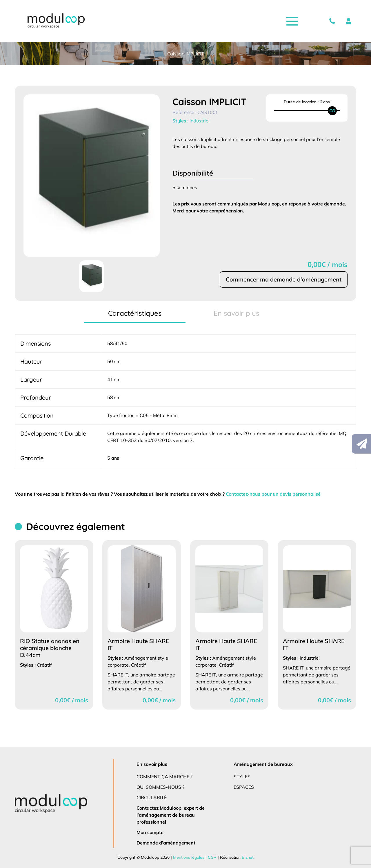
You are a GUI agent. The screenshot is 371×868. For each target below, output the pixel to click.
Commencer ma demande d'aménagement (283, 279)
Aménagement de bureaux (263, 764)
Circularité (152, 797)
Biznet (246, 857)
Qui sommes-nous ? (161, 787)
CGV (211, 857)
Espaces (244, 787)
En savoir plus (152, 764)
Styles (242, 776)
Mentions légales (189, 857)
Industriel (200, 121)
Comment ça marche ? (165, 776)
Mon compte (150, 832)
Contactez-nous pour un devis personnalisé (279, 494)
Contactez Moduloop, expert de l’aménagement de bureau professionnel (171, 815)
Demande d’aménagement (165, 843)
